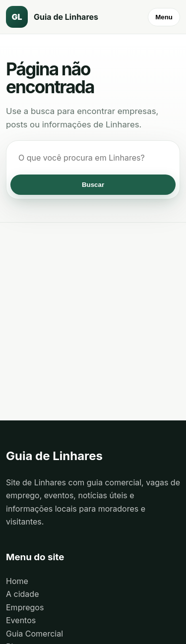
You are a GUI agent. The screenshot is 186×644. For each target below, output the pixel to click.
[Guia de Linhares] (61, 17)
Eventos (21, 620)
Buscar (93, 185)
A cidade (22, 594)
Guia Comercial (34, 634)
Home (17, 581)
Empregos (25, 607)
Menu (164, 17)
